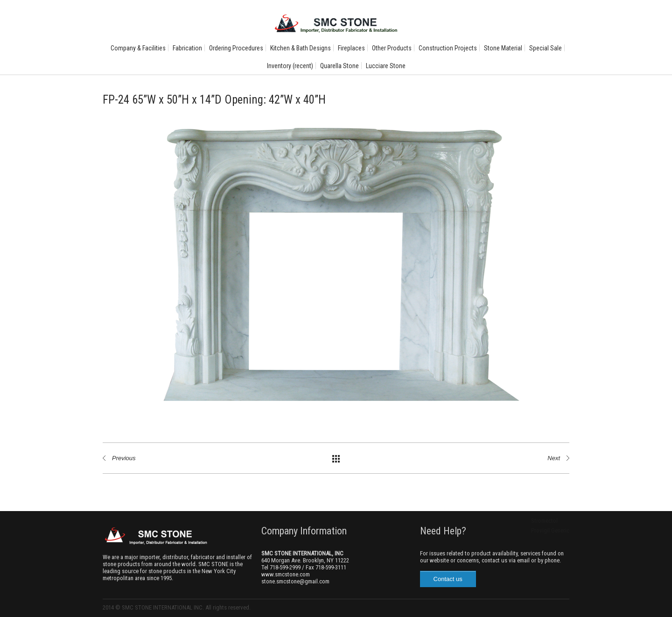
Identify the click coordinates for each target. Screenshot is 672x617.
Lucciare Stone (386, 66)
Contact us (448, 579)
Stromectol (544, 521)
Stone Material (503, 48)
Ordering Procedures (236, 48)
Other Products (392, 48)
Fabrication (187, 48)
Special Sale (546, 48)
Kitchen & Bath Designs (301, 48)
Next (554, 458)
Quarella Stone (339, 66)
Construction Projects (448, 48)
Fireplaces (351, 48)
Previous (124, 458)
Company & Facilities (138, 48)
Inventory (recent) (290, 66)
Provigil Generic (550, 530)
